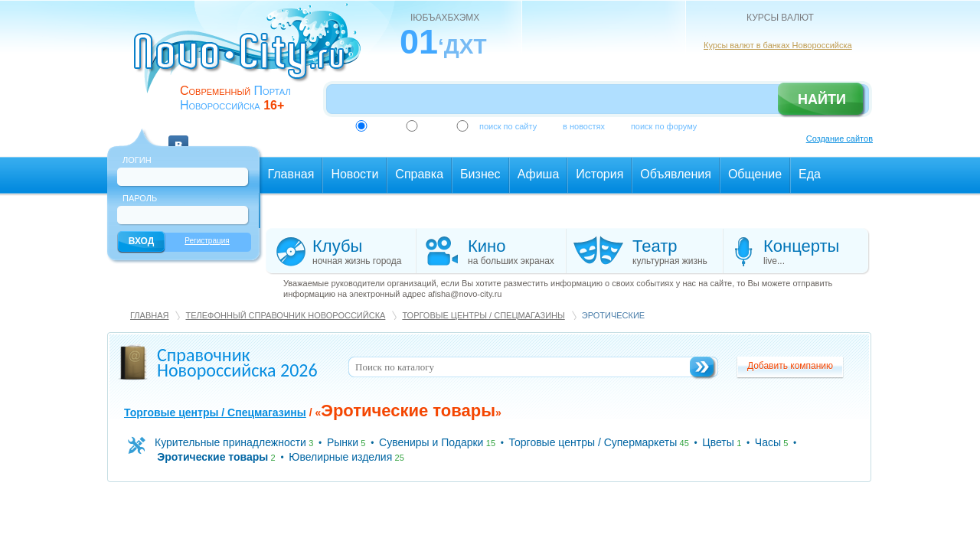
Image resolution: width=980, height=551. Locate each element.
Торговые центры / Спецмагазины (483, 315)
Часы (768, 442)
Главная (149, 315)
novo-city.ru (252, 60)
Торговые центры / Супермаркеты (593, 442)
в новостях (584, 126)
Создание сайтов (840, 139)
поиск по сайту (508, 126)
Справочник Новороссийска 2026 (237, 362)
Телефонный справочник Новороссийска (285, 315)
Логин (137, 160)
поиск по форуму (664, 126)
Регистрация (207, 241)
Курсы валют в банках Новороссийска (778, 45)
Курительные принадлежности (230, 442)
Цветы (718, 442)
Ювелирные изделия (340, 457)
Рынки (343, 442)
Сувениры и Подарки (431, 442)
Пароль (140, 198)
